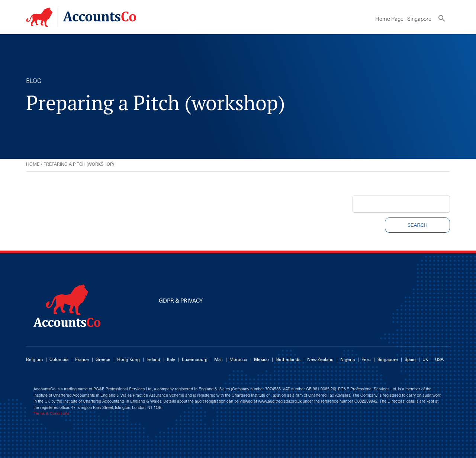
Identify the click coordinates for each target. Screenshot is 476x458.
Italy (171, 359)
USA (439, 359)
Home (33, 164)
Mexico (261, 359)
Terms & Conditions (51, 413)
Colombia (59, 359)
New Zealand (320, 359)
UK (425, 359)
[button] (442, 20)
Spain (410, 359)
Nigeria (348, 359)
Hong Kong (128, 359)
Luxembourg (195, 359)
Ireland (153, 359)
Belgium (34, 359)
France (82, 359)
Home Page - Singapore (403, 19)
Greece (103, 359)
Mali (218, 359)
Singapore (388, 359)
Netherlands (288, 359)
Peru (366, 359)
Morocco (238, 359)
